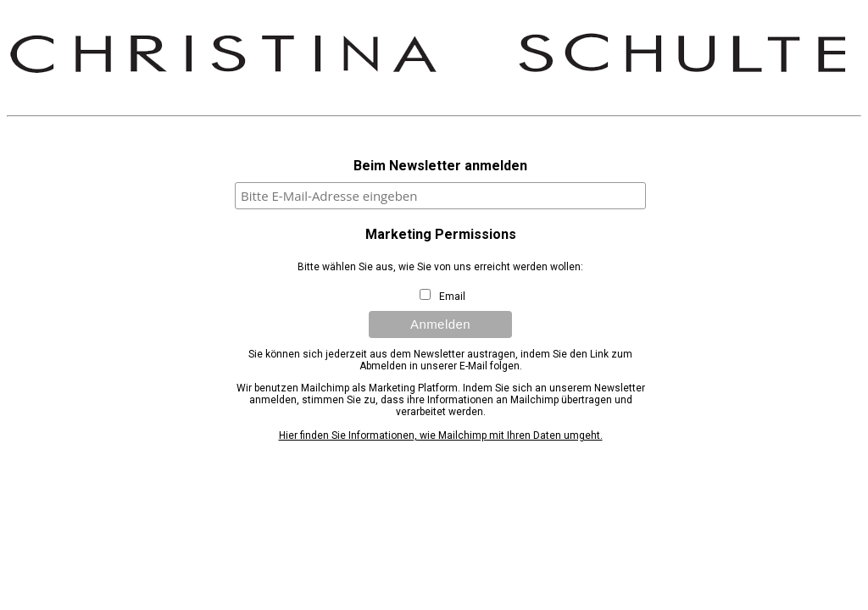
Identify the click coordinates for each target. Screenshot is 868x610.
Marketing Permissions (441, 234)
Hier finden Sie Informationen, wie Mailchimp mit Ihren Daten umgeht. (441, 435)
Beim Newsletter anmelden (440, 166)
